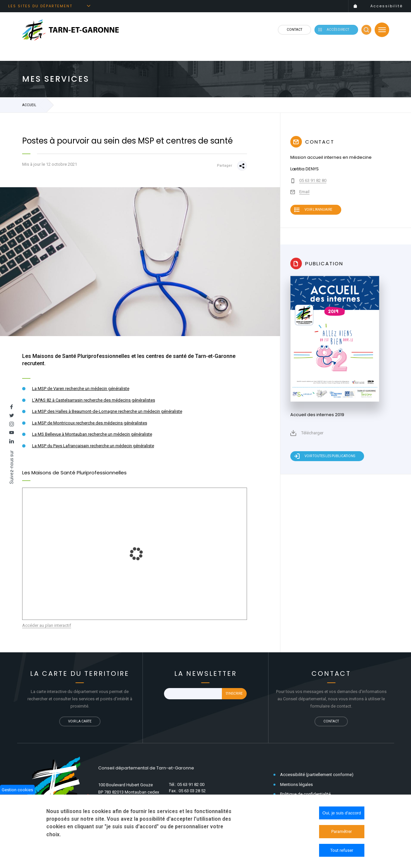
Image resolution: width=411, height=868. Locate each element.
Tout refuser (342, 850)
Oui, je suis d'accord (342, 813)
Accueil (29, 107)
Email (304, 193)
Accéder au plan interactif (47, 627)
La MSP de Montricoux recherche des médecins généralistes (90, 425)
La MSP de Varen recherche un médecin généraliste (81, 390)
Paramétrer (342, 831)
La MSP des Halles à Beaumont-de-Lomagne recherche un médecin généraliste (107, 413)
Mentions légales (296, 786)
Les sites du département (40, 6)
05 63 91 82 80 (313, 182)
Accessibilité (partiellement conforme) (317, 776)
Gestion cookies (17, 789)
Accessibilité (387, 6)
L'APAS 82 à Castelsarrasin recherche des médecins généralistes (94, 402)
